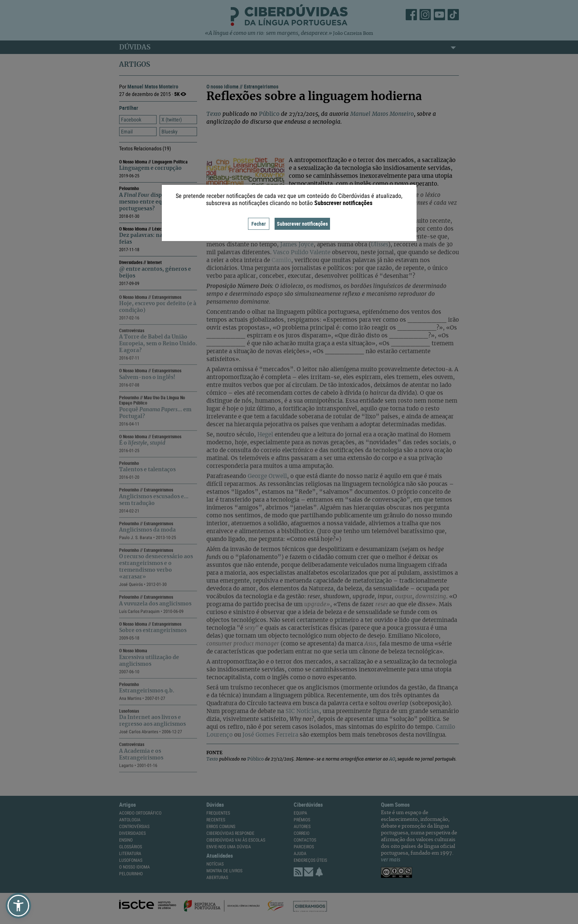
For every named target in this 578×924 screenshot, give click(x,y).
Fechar (259, 224)
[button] (18, 906)
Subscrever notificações (302, 224)
